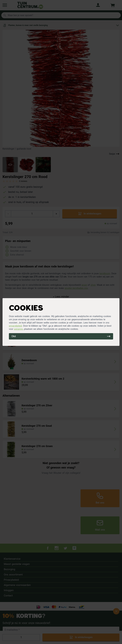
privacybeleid (15, 326)
